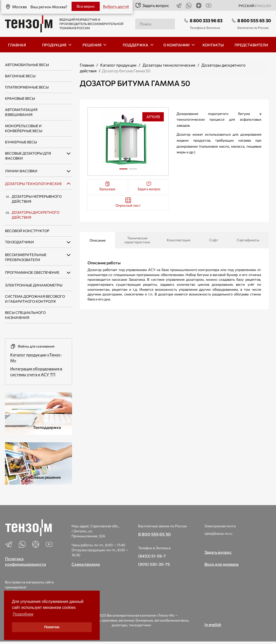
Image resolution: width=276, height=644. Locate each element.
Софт (214, 240)
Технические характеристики (137, 240)
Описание (97, 240)
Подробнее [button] (23, 614)
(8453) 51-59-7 (152, 556)
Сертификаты (248, 240)
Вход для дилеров (222, 564)
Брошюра (107, 186)
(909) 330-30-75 (154, 564)
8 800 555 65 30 (254, 20)
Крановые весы (20, 98)
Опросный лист (128, 202)
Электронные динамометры (34, 285)
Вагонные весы (20, 76)
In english (213, 624)
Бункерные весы (21, 142)
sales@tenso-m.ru (218, 533)
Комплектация (179, 240)
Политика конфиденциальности (25, 561)
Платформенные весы (27, 87)
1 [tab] (123, 169)
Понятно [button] (52, 627)
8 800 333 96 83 (206, 20)
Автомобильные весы (27, 65)
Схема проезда (86, 564)
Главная (87, 65)
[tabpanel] (128, 141)
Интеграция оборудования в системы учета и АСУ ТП (36, 371)
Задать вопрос (152, 5)
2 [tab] (133, 171)
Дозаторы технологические (33, 184)
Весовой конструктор (27, 231)
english (264, 6)
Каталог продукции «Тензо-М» (36, 358)
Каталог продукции (118, 65)
